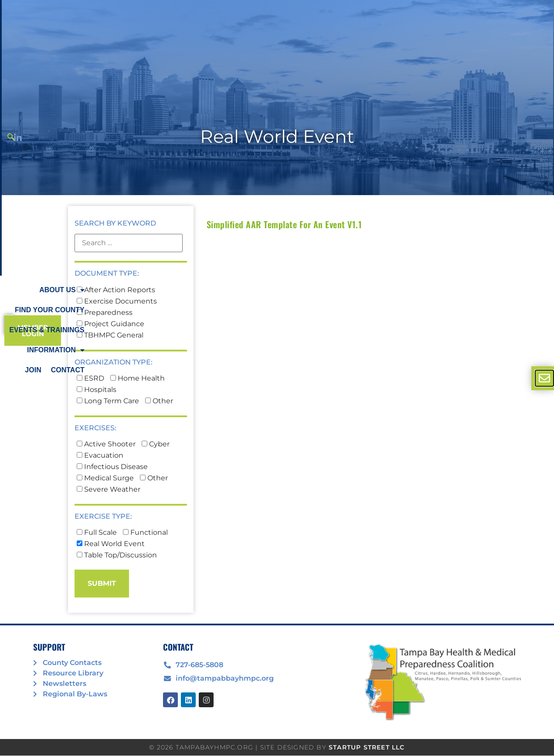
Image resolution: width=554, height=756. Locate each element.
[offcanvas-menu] (544, 378)
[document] (277, 378)
